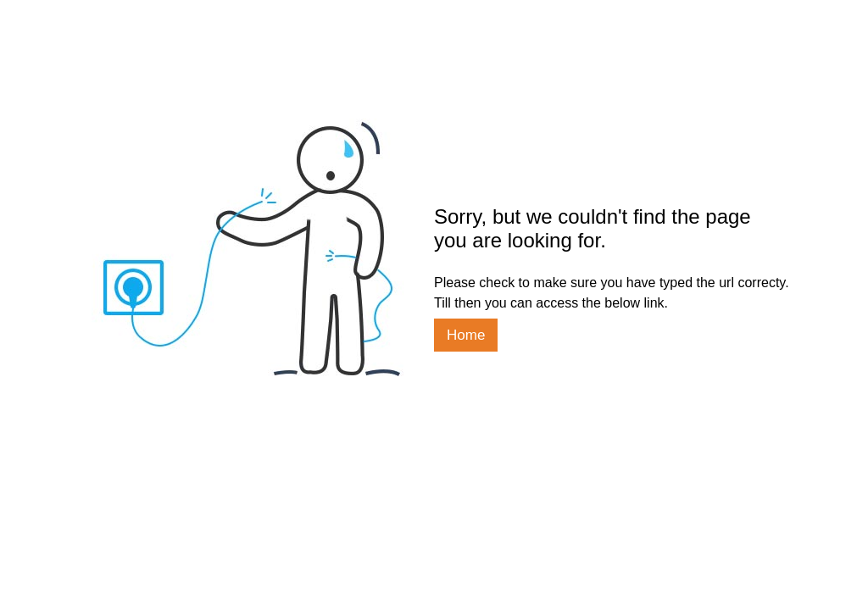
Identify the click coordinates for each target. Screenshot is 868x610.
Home (466, 335)
